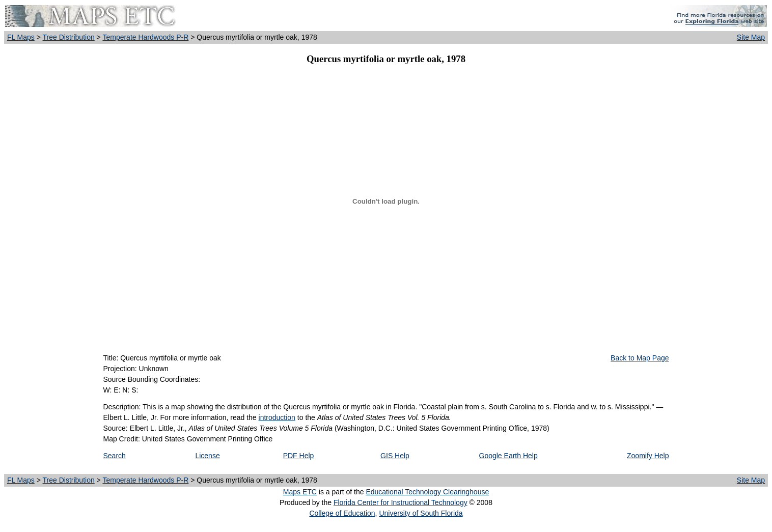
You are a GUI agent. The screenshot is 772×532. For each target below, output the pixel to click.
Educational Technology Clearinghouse (427, 492)
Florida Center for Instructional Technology (401, 502)
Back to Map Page (640, 358)
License (207, 456)
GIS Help (395, 456)
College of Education (342, 513)
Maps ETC (300, 492)
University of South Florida (421, 513)
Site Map (751, 37)
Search (115, 456)
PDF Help (299, 456)
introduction (277, 417)
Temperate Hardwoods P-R (145, 37)
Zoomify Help (648, 456)
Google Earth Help (508, 456)
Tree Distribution (69, 37)
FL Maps (21, 37)
